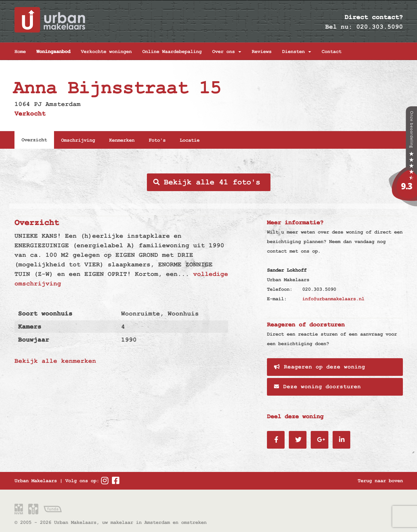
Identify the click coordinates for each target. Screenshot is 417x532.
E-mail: (277, 299)
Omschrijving (78, 140)
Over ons (227, 52)
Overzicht (34, 140)
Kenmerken (122, 140)
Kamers (30, 327)
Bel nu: (339, 27)
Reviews (262, 52)
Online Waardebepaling (172, 52)
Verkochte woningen (106, 52)
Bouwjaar (34, 340)
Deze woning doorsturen (317, 387)
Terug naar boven (380, 481)
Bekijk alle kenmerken (55, 361)
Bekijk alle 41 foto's (207, 182)
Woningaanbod (53, 52)
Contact (332, 52)
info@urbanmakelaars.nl (333, 299)
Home (20, 52)
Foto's (157, 140)
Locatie (190, 140)
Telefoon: (280, 289)
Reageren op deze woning (320, 367)
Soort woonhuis (45, 314)
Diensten (297, 52)
